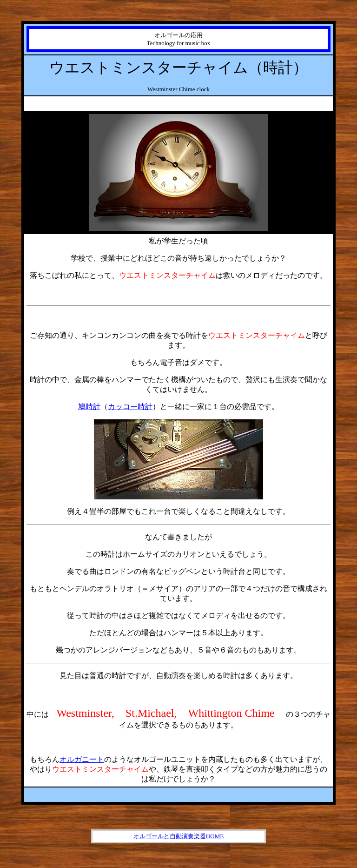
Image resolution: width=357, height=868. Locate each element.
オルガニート (82, 759)
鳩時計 (89, 407)
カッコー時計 (130, 407)
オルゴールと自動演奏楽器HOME (178, 836)
